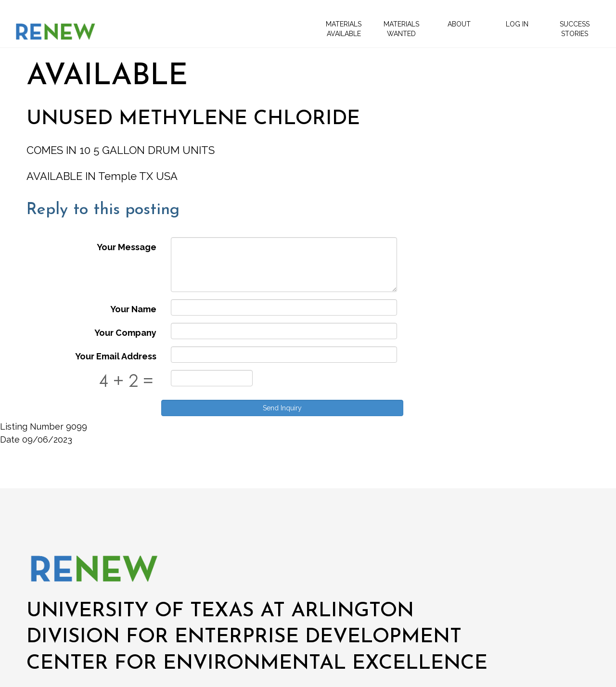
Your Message (127, 247)
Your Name (133, 309)
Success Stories (575, 29)
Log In (517, 24)
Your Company (125, 333)
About (459, 24)
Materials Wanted (401, 29)
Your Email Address (116, 356)
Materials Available (344, 29)
